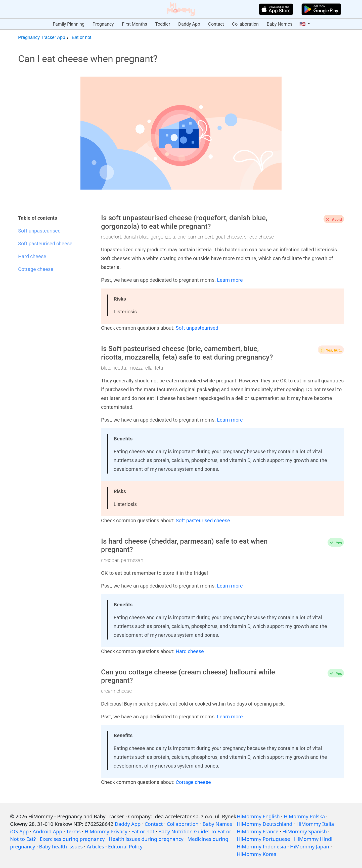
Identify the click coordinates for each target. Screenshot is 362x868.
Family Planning (69, 24)
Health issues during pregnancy (146, 839)
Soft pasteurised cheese (203, 520)
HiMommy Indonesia (261, 847)
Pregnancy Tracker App (42, 37)
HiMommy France (258, 831)
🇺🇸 (303, 24)
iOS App (19, 831)
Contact (216, 24)
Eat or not (81, 37)
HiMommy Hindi (313, 839)
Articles (95, 847)
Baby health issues (61, 847)
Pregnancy (103, 24)
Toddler (163, 24)
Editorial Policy (125, 847)
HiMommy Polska (304, 816)
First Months (134, 24)
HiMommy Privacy (106, 831)
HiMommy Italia (315, 824)
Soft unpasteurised (197, 328)
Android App (47, 831)
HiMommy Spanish (305, 831)
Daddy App (189, 24)
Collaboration (245, 24)
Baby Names (280, 24)
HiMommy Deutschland (265, 824)
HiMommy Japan (310, 847)
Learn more (230, 280)
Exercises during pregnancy (72, 839)
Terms (73, 831)
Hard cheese (190, 651)
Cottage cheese (193, 782)
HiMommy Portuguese (263, 839)
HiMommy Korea (257, 854)
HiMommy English (258, 816)
